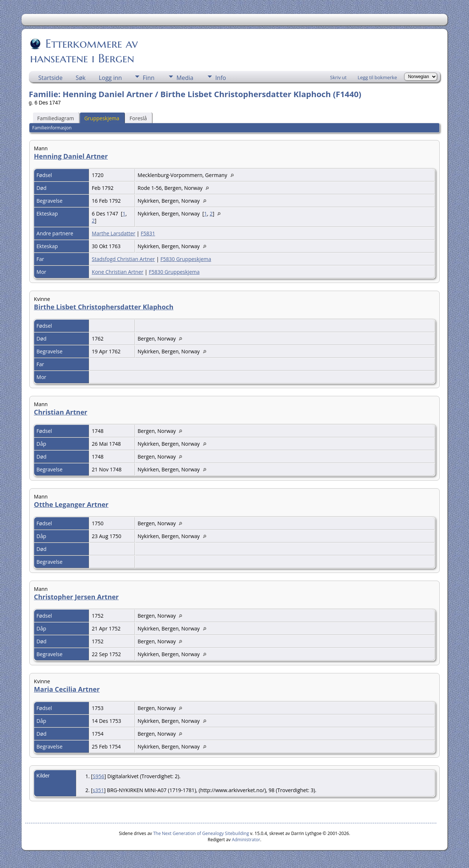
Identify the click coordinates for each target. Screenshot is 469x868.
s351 (98, 790)
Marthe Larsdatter (114, 233)
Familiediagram (56, 118)
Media (185, 78)
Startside (51, 78)
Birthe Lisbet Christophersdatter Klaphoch (104, 307)
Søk (81, 78)
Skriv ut (338, 77)
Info (221, 78)
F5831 (148, 233)
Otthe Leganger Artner (71, 504)
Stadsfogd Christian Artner (123, 259)
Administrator (246, 840)
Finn (149, 78)
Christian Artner (61, 412)
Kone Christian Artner (118, 272)
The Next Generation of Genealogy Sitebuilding (201, 833)
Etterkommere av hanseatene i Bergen (84, 51)
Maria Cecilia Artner (67, 689)
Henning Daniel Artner (71, 156)
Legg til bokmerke (377, 77)
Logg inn (110, 78)
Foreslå (138, 118)
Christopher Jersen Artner (76, 597)
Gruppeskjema (102, 118)
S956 (99, 776)
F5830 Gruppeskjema (186, 259)
